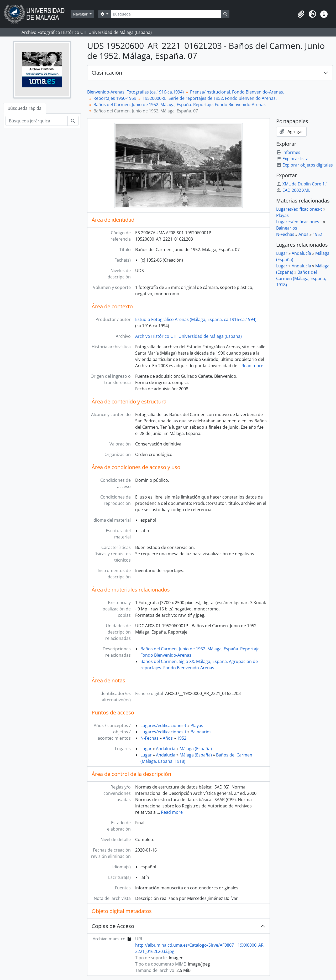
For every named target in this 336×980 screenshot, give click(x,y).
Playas (197, 725)
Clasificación (107, 73)
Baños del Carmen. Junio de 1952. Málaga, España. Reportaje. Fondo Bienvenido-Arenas (180, 105)
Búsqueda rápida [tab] (25, 108)
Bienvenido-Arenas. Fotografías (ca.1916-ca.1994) (135, 92)
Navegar (81, 14)
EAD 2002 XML (293, 190)
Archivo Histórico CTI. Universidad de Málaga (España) (188, 336)
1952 (182, 738)
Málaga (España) (196, 749)
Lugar (146, 749)
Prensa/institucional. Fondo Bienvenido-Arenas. (237, 92)
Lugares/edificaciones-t (163, 725)
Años (168, 738)
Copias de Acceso (113, 926)
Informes (288, 152)
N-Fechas (149, 738)
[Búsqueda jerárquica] (37, 121)
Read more (252, 366)
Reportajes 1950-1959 (115, 98)
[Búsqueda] (166, 14)
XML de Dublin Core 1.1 (302, 184)
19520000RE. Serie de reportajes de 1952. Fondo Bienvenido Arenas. (210, 98)
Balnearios (201, 732)
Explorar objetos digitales (304, 165)
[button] (301, 14)
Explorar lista (292, 159)
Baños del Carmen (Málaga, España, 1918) (301, 278)
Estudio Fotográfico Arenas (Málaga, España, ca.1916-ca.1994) (196, 319)
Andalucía (166, 749)
